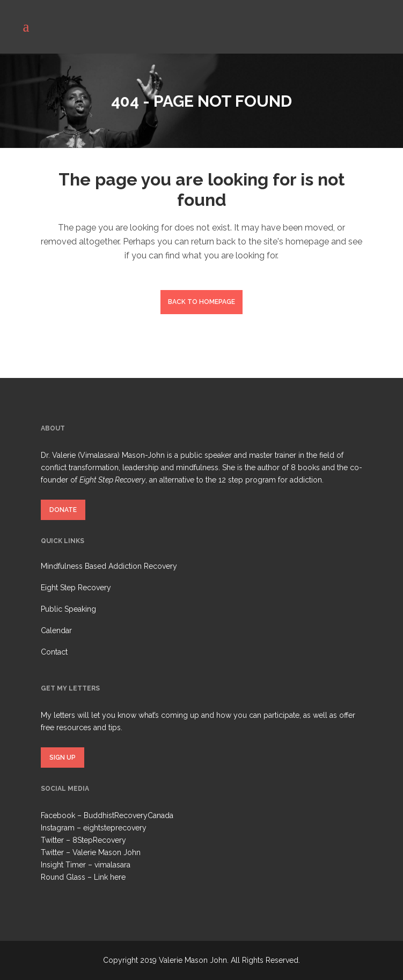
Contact (54, 652)
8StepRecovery (99, 840)
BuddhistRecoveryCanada (129, 815)
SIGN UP (63, 758)
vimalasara (112, 865)
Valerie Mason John (107, 852)
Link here (110, 877)
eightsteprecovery (115, 828)
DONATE (63, 510)
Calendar (56, 630)
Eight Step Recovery (76, 588)
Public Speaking (68, 609)
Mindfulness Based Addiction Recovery (109, 566)
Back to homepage (201, 302)
